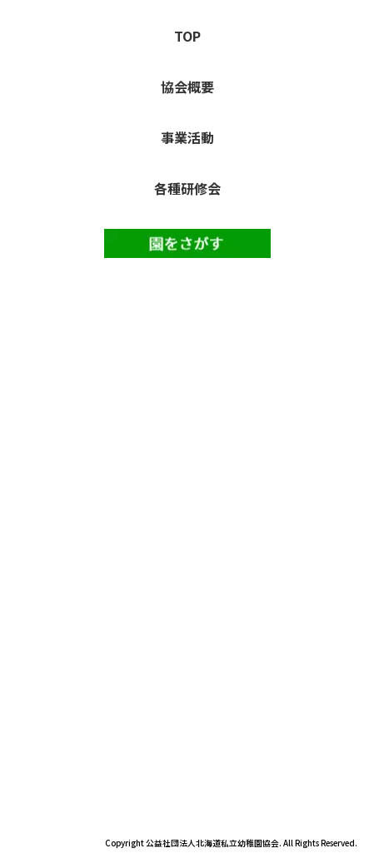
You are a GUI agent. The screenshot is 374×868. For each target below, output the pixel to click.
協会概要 (187, 87)
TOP (187, 36)
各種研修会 (187, 188)
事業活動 (187, 137)
